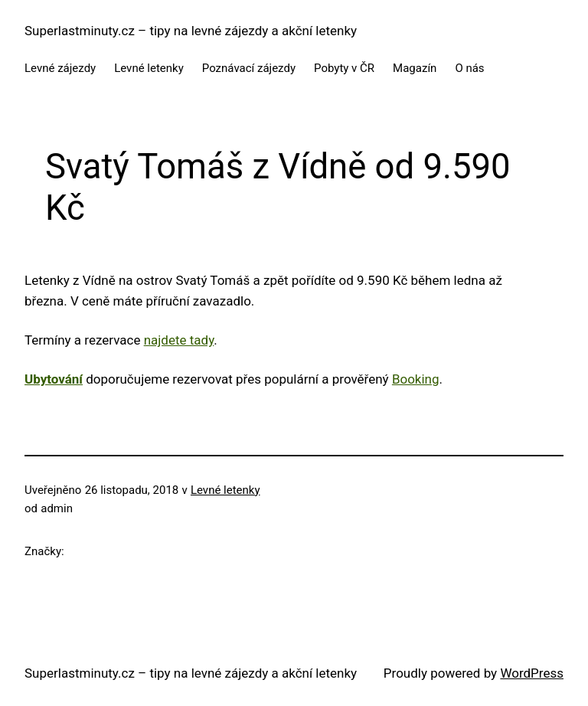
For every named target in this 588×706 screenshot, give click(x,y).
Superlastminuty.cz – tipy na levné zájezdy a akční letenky (191, 31)
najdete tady (179, 340)
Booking (416, 379)
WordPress (532, 673)
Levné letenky (225, 490)
